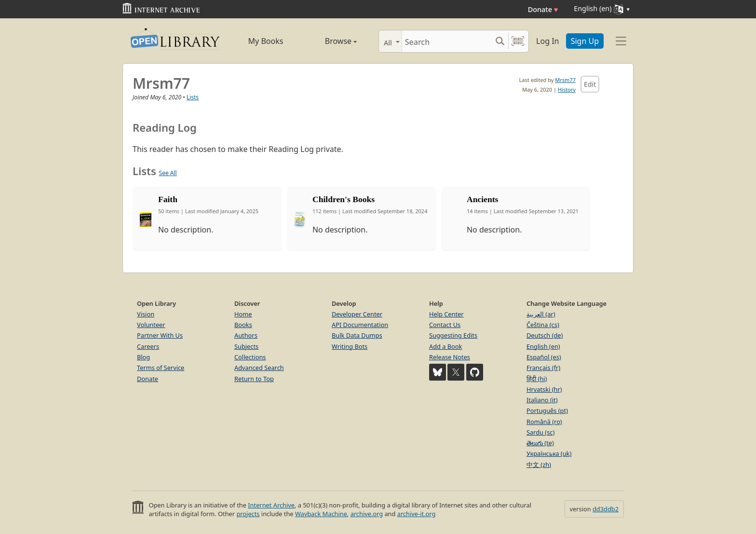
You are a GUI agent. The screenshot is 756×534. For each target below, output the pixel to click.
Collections (250, 357)
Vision (146, 314)
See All (168, 173)
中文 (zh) (539, 465)
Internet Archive (271, 505)
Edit (590, 84)
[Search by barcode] (518, 41)
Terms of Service (161, 368)
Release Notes (450, 357)
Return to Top (254, 379)
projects (248, 514)
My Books (266, 41)
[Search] (447, 41)
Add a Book (445, 346)
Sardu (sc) (540, 432)
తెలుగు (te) (540, 443)
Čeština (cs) (543, 325)
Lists (193, 97)
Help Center (446, 314)
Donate (543, 9)
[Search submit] (500, 41)
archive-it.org (417, 514)
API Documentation (360, 325)
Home (243, 314)
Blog (143, 357)
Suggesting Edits (453, 335)
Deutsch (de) (545, 335)
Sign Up (585, 41)
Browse (330, 41)
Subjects (246, 346)
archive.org (367, 514)
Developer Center (357, 314)
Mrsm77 (565, 80)
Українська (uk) (549, 453)
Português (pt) (547, 411)
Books (243, 325)
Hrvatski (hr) (544, 389)
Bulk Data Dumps (357, 335)
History (567, 89)
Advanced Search (259, 368)
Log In (547, 41)
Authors (246, 335)
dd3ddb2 (606, 509)
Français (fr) (543, 368)
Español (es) (544, 357)
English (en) (543, 346)
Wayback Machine (321, 514)
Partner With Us (160, 335)
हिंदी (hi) (537, 379)
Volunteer (151, 325)
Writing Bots (350, 346)
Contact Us (445, 325)
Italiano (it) (542, 400)
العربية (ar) (541, 314)
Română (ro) (544, 422)
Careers (148, 346)
